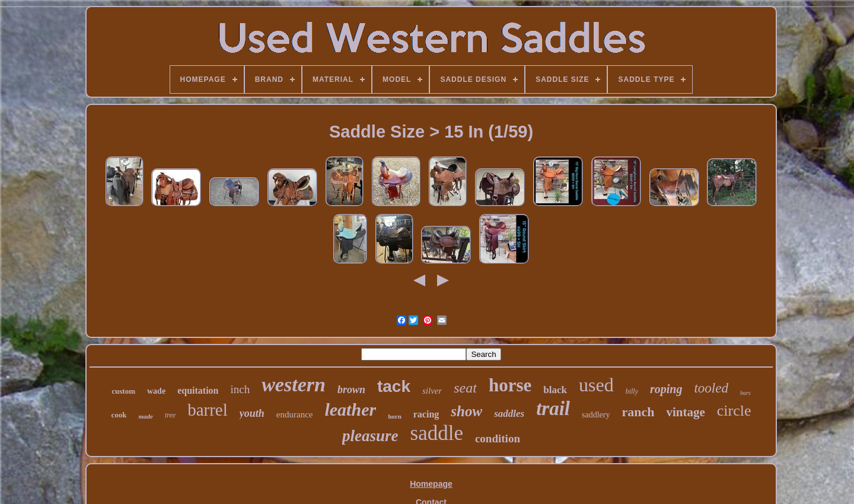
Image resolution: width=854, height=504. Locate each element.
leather (350, 409)
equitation (198, 390)
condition (498, 438)
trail (553, 409)
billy (632, 391)
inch (240, 389)
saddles (509, 414)
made (146, 416)
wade (156, 391)
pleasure (370, 436)
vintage (685, 412)
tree (170, 415)
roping (666, 389)
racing (426, 414)
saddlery (596, 415)
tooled (711, 388)
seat (465, 388)
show (466, 411)
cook (119, 415)
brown (351, 390)
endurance (295, 414)
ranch (638, 412)
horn (395, 416)
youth (252, 413)
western (294, 385)
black (555, 390)
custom (123, 391)
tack (394, 386)
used (596, 385)
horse (510, 385)
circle (734, 411)
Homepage (431, 484)
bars (745, 393)
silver (432, 391)
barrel (208, 410)
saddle (437, 433)
